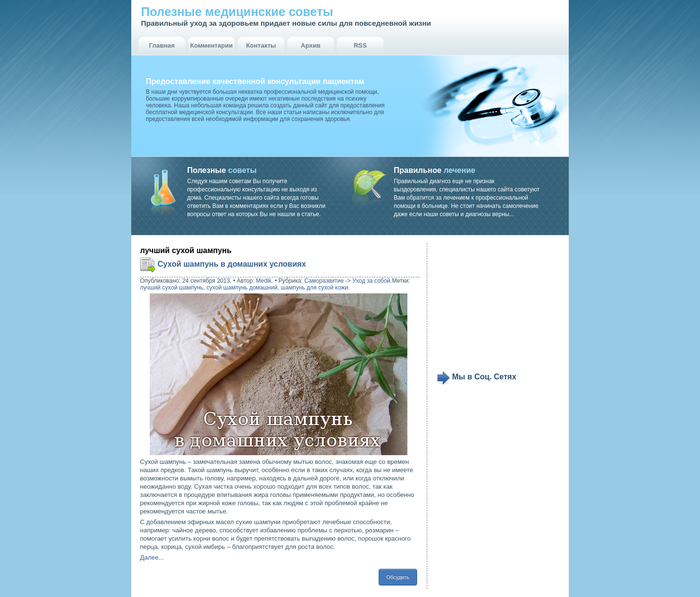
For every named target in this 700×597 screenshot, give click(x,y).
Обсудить (398, 577)
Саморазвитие (324, 281)
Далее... (152, 557)
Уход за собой (371, 281)
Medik (264, 281)
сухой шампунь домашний (242, 288)
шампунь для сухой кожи (315, 288)
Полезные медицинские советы (237, 12)
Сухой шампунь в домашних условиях (232, 264)
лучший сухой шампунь (172, 288)
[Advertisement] (497, 307)
